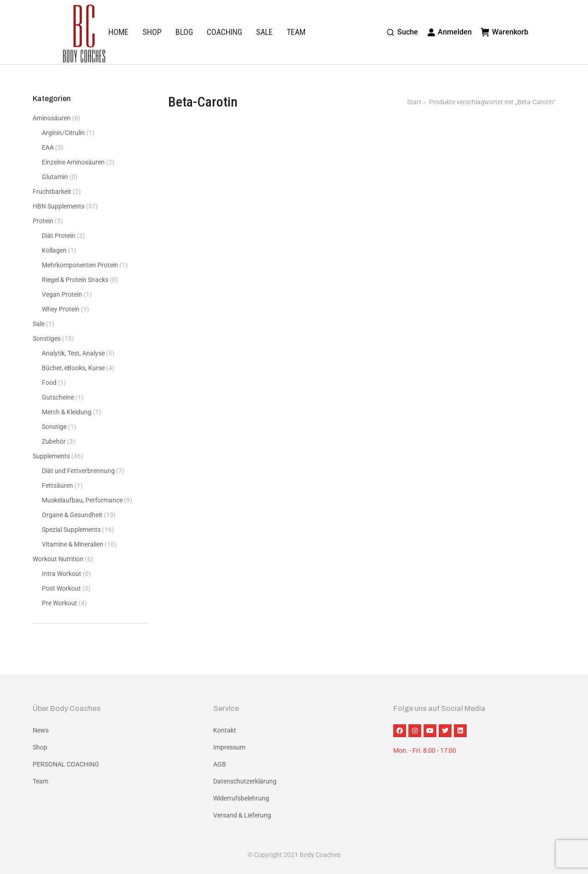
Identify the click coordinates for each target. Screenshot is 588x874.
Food (49, 383)
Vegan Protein (62, 294)
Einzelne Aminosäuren (73, 162)
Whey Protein (61, 309)
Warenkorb (505, 32)
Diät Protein (59, 236)
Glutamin (55, 177)
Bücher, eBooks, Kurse (73, 368)
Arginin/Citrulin (63, 133)
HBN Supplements (59, 206)
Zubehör (54, 441)
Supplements (51, 456)
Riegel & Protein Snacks (75, 280)
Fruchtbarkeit (52, 192)
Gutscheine (58, 397)
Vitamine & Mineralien (73, 544)
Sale (39, 324)
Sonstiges (47, 338)
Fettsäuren (57, 485)
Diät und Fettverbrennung (78, 471)
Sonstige (54, 427)
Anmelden (450, 32)
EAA (48, 147)
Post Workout (61, 588)
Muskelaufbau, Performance (82, 500)
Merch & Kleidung (67, 412)
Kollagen (54, 250)
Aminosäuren (52, 118)
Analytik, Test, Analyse (73, 353)
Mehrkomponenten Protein (80, 265)
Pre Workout (59, 603)
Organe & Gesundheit (72, 515)
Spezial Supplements (71, 530)
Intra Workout (62, 574)
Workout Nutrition (58, 559)
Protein (43, 221)
